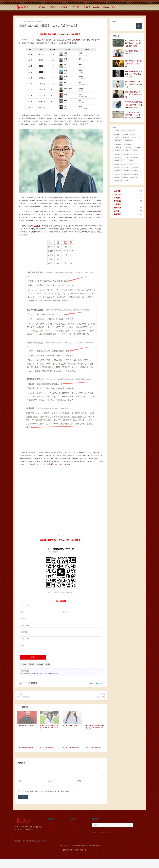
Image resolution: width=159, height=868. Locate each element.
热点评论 (25, 843)
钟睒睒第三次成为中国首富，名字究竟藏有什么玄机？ (42, 675)
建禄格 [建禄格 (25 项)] (116, 161)
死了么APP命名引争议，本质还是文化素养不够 (133, 84)
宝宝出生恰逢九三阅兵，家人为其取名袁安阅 (133, 94)
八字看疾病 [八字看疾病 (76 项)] (117, 147)
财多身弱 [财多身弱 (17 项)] (117, 174)
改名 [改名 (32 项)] (123, 161)
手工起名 (23, 21)
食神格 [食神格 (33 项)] (116, 181)
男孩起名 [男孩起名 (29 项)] (117, 167)
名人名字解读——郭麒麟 (25, 727)
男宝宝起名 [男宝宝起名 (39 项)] (126, 167)
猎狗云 (98, 834)
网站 (79, 782)
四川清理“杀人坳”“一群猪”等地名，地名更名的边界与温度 (133, 43)
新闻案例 (31, 21)
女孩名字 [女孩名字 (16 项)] (117, 154)
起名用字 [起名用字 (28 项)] (126, 174)
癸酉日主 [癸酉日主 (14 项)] (126, 171)
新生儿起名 (52, 826)
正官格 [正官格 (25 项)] (116, 164)
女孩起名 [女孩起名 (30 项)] (126, 154)
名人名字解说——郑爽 (70, 727)
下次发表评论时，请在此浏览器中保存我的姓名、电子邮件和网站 (45, 793)
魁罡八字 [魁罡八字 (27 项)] (124, 181)
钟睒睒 (77, 40)
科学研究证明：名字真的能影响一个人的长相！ (133, 64)
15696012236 (64, 34)
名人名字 (40, 666)
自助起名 (96, 7)
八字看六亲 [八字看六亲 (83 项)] (117, 141)
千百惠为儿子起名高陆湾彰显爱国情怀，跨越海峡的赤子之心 (133, 105)
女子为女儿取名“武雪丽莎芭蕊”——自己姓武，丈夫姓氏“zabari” (133, 115)
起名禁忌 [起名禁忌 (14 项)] (135, 174)
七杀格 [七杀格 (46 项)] (116, 131)
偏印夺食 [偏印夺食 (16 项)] (117, 134)
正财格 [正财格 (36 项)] (124, 164)
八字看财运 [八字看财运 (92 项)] (127, 147)
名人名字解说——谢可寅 (93, 749)
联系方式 (87, 7)
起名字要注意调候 (23, 698)
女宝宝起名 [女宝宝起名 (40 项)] (135, 154)
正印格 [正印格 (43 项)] (131, 161)
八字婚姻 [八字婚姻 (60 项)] (126, 137)
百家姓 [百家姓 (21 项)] (134, 171)
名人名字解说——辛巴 (47, 749)
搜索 (114, 21)
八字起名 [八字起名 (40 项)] (137, 147)
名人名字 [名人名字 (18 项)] (133, 151)
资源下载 (32, 843)
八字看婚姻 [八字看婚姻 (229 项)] (128, 141)
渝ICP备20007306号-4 (93, 847)
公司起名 (53, 7)
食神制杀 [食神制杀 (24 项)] (133, 177)
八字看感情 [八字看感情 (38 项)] (127, 144)
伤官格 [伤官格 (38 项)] (124, 131)
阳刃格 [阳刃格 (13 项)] (125, 177)
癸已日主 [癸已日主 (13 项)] (117, 171)
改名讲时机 (101, 698)
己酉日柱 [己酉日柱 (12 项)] (135, 157)
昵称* (20, 782)
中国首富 (50, 466)
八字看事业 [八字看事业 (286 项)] (136, 137)
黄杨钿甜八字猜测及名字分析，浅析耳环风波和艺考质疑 (49, 729)
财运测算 (73, 826)
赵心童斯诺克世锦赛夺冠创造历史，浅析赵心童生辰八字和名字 (95, 729)
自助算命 (106, 7)
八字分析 (76, 7)
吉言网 (23, 675)
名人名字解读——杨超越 (25, 749)
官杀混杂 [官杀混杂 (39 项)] (117, 157)
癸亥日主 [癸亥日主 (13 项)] (136, 167)
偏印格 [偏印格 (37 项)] (125, 134)
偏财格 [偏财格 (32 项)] (133, 134)
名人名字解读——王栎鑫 (71, 749)
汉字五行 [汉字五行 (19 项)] (132, 164)
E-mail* (50, 782)
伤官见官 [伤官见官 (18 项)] (132, 131)
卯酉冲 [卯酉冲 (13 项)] (125, 151)
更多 (113, 7)
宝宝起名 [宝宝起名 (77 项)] (126, 157)
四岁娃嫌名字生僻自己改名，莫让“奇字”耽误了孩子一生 (133, 74)
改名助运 (64, 7)
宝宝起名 (42, 7)
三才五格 (37, 226)
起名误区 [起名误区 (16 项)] (117, 177)
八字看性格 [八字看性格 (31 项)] (117, 144)
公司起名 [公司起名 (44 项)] (117, 151)
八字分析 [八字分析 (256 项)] (117, 137)
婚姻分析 (73, 829)
